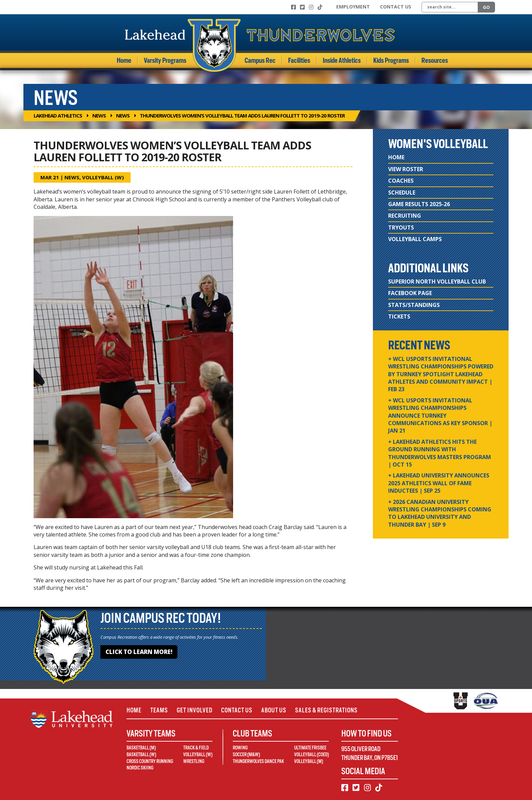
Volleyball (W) (103, 177)
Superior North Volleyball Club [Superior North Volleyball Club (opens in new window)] (437, 281)
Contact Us (396, 7)
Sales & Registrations (326, 710)
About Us (274, 710)
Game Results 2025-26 (419, 204)
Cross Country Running (150, 761)
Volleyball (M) (309, 761)
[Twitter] (302, 7)
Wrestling (194, 761)
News (99, 115)
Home (124, 60)
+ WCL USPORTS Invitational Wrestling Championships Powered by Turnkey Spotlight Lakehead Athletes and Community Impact (441, 374)
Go (486, 7)
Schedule (402, 193)
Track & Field (196, 748)
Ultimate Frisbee (310, 748)
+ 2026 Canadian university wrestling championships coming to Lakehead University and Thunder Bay (440, 513)
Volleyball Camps (415, 239)
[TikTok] (320, 7)
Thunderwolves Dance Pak (258, 761)
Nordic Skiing (140, 768)
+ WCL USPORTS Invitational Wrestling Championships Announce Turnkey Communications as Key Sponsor (440, 416)
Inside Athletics (342, 60)
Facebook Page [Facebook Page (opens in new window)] (410, 293)
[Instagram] (311, 7)
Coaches (401, 181)
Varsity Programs (165, 60)
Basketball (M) (141, 748)
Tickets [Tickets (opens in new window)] (399, 316)
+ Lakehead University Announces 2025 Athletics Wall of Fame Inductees (439, 483)
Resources (435, 60)
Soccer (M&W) (246, 754)
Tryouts (401, 228)
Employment (353, 7)
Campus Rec (260, 60)
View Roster (406, 169)
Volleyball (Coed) (311, 754)
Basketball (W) (141, 754)
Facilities (299, 60)
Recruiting (405, 216)
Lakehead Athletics (58, 115)
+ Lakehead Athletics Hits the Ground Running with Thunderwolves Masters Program (440, 453)
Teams (159, 710)
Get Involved (195, 710)
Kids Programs (391, 60)
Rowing (240, 748)
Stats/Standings (414, 305)
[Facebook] (293, 7)
